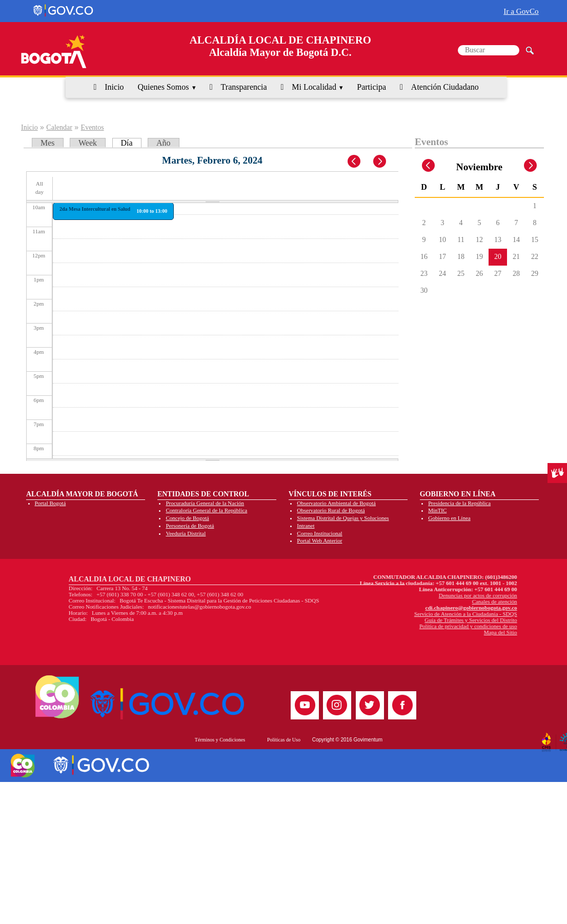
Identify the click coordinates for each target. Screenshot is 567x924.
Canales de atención (413, 601)
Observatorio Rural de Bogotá (331, 510)
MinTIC (437, 510)
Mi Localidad (314, 87)
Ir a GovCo (521, 11)
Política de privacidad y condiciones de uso (386, 626)
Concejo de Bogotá (187, 518)
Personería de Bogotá (190, 526)
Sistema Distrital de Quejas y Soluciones (343, 518)
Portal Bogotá (50, 503)
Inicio (114, 87)
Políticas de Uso (284, 740)
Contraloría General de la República (206, 510)
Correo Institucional (319, 533)
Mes (48, 143)
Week (88, 143)
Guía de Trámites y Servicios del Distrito (389, 620)
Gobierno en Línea (449, 518)
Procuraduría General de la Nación (205, 503)
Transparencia (244, 87)
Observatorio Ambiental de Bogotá (336, 503)
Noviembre (479, 167)
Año (164, 143)
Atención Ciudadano (445, 87)
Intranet (306, 526)
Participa (371, 87)
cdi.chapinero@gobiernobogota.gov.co (389, 608)
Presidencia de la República (459, 503)
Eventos (93, 127)
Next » (385, 162)
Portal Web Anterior (319, 540)
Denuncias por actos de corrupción (396, 595)
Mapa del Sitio (419, 632)
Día (131, 143)
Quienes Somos (163, 87)
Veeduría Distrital (186, 533)
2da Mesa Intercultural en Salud (95, 209)
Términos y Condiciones (220, 740)
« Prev (355, 162)
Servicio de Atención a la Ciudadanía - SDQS (384, 614)
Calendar (59, 127)
